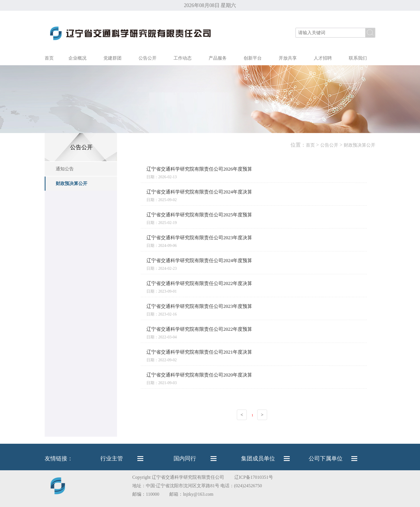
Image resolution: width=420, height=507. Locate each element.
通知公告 (65, 169)
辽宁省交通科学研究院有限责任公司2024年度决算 (199, 192)
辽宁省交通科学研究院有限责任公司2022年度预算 (199, 329)
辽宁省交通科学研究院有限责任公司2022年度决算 (199, 283)
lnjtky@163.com (198, 494)
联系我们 (358, 58)
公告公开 (148, 58)
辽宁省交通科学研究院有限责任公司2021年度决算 (199, 352)
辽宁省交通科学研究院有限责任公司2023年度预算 (199, 306)
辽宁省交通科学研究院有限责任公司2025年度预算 (199, 215)
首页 (49, 58)
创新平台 (253, 58)
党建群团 (112, 58)
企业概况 (77, 58)
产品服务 (218, 58)
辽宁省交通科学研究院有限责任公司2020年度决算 (199, 375)
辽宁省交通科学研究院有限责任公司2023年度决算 (199, 238)
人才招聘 (323, 58)
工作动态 (183, 58)
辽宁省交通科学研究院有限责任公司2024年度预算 (199, 261)
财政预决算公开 (72, 183)
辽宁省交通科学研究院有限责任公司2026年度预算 (199, 169)
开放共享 (288, 58)
